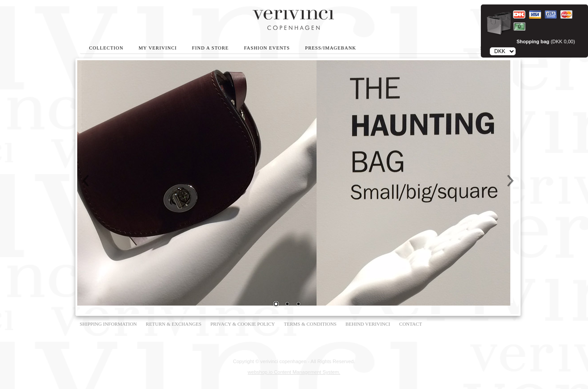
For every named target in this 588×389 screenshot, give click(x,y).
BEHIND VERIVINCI (368, 324)
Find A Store (210, 48)
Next (510, 181)
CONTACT (411, 324)
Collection (106, 48)
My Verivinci (158, 48)
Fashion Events (267, 48)
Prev (86, 181)
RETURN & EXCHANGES (174, 324)
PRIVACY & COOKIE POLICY (243, 324)
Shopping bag (533, 41)
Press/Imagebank (330, 48)
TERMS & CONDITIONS (310, 324)
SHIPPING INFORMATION (108, 324)
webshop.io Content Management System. (294, 372)
